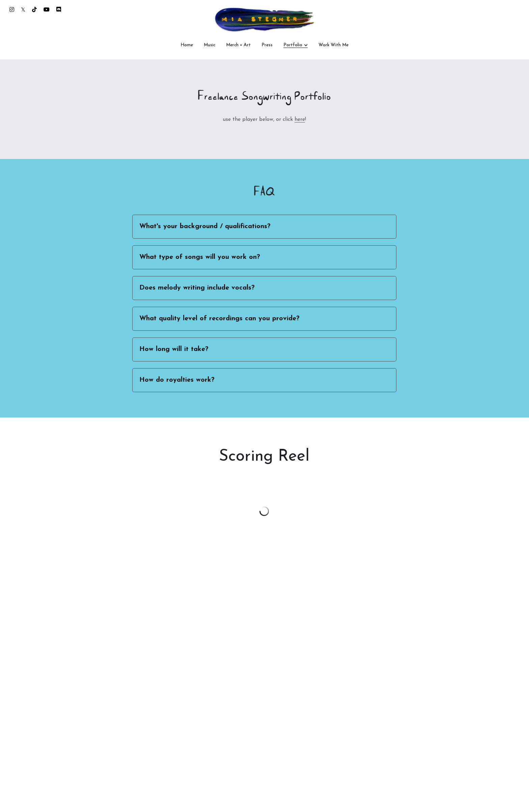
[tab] (264, 227)
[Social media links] (12, 9)
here (300, 119)
